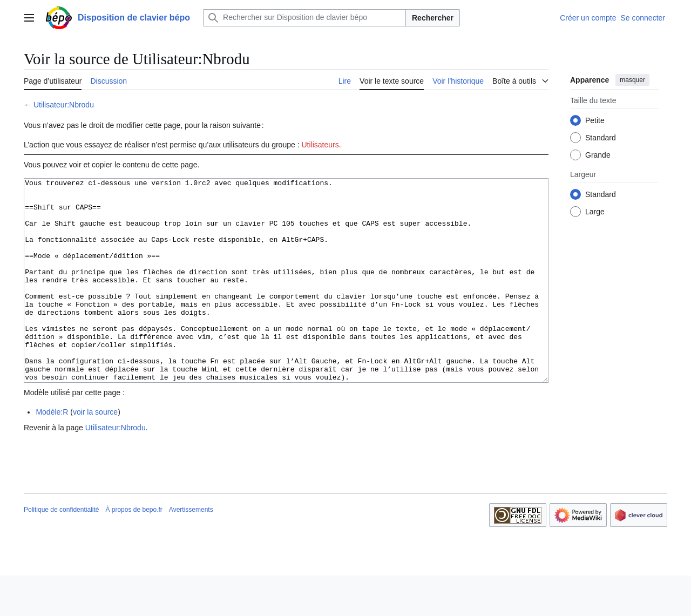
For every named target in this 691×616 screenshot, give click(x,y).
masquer (632, 80)
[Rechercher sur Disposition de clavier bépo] (304, 18)
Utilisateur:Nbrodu (64, 105)
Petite (595, 120)
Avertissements (191, 550)
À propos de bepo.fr (134, 550)
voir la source (95, 452)
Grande (598, 155)
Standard (601, 138)
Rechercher (433, 18)
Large (595, 212)
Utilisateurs (320, 145)
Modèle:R (52, 452)
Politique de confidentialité (61, 550)
